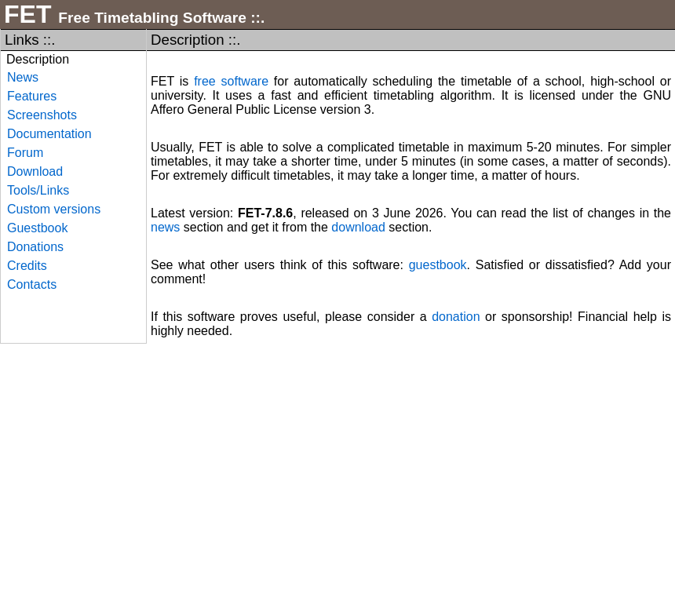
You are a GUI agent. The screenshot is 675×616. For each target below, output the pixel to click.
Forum (25, 153)
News (23, 77)
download (358, 227)
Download (35, 171)
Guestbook (37, 228)
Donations (35, 247)
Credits (27, 266)
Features (32, 96)
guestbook (438, 265)
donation (456, 317)
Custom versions (54, 209)
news (165, 227)
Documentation (49, 134)
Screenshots (42, 115)
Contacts (32, 284)
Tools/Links (38, 190)
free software (231, 81)
